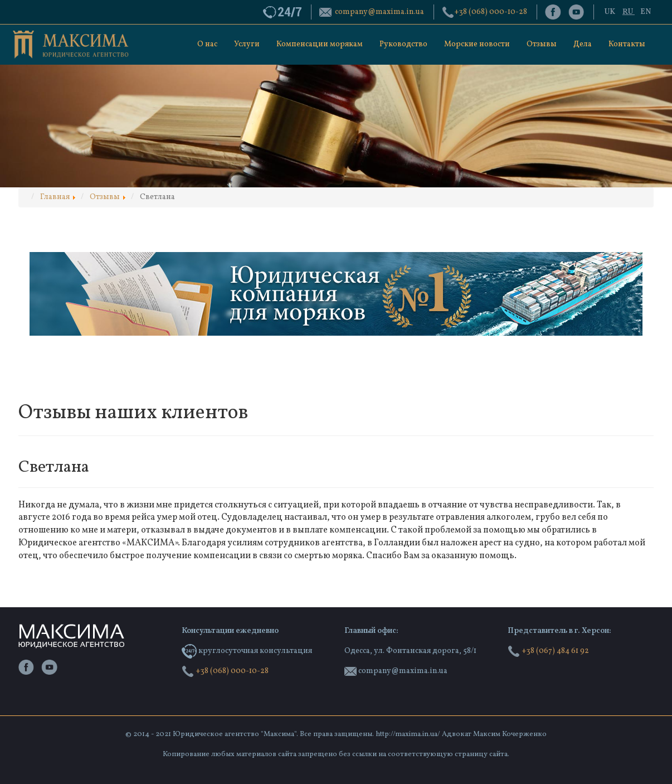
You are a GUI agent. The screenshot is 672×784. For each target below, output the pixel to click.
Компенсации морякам (320, 44)
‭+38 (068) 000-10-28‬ (491, 12)
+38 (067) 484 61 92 (548, 651)
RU (629, 12)
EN (646, 12)
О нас (207, 44)
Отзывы (542, 44)
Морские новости (477, 44)
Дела (583, 44)
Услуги (247, 44)
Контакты (627, 44)
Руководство (403, 44)
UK (611, 12)
